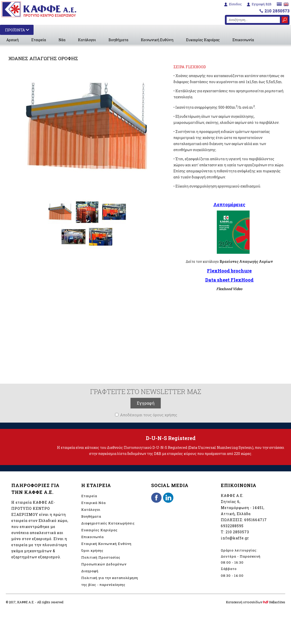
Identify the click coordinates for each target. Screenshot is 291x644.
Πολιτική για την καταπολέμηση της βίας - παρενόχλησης (110, 581)
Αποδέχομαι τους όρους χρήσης (149, 415)
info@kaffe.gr (235, 538)
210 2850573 (277, 10)
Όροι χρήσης (92, 550)
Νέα (62, 40)
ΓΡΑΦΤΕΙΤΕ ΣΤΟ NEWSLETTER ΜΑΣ (146, 392)
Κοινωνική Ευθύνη (157, 40)
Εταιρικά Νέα (94, 503)
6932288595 (232, 526)
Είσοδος (235, 4)
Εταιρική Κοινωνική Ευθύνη (106, 544)
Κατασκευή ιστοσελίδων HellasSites (256, 602)
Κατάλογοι (87, 40)
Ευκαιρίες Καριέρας (203, 40)
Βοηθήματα (118, 40)
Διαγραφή (90, 571)
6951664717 (256, 520)
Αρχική (12, 40)
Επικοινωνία (243, 40)
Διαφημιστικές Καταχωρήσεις (108, 523)
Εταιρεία (39, 40)
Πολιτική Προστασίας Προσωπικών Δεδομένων (104, 561)
